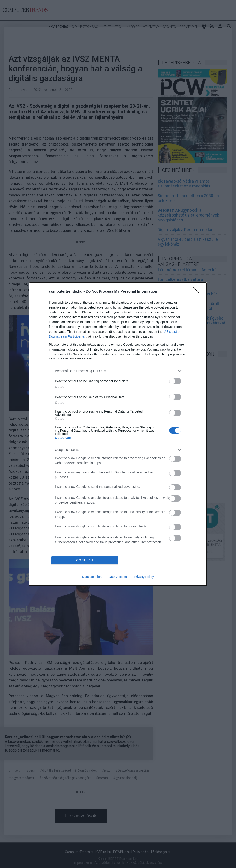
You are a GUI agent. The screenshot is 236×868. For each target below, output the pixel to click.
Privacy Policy (144, 577)
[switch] (175, 381)
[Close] (198, 292)
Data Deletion (92, 577)
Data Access (118, 577)
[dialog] (118, 434)
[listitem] (118, 371)
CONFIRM (85, 560)
